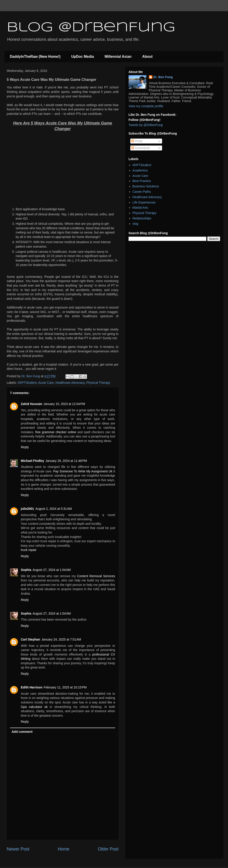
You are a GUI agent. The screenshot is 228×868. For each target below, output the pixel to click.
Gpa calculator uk (34, 707)
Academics (140, 170)
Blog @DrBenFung (91, 28)
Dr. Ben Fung (163, 77)
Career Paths (142, 192)
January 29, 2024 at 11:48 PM (66, 461)
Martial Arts (140, 208)
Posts (137, 141)
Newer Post (18, 849)
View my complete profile (146, 106)
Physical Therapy (98, 383)
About (147, 57)
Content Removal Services (96, 576)
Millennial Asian (118, 57)
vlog (135, 224)
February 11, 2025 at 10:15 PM (65, 687)
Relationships (142, 218)
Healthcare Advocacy (70, 383)
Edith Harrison (32, 687)
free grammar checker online (56, 432)
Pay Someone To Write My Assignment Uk (83, 471)
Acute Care (46, 383)
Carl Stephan (30, 639)
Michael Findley (32, 461)
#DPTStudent (27, 383)
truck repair (29, 550)
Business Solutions (146, 186)
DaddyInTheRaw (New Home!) (35, 57)
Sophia (26, 570)
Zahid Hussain (32, 404)
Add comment (22, 732)
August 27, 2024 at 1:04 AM (52, 570)
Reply (25, 447)
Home (63, 849)
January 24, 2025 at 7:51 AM (61, 639)
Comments (141, 148)
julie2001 (27, 509)
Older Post (108, 849)
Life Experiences (144, 202)
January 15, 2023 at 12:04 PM (64, 404)
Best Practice (142, 181)
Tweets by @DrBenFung (146, 125)
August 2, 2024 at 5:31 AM (54, 509)
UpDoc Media (83, 57)
